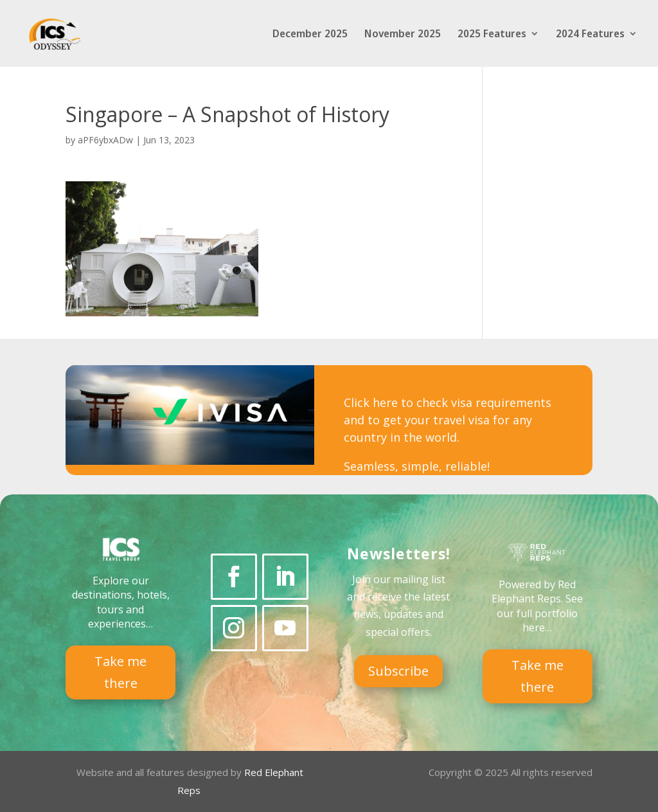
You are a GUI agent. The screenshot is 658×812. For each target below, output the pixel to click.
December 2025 (310, 35)
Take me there (120, 672)
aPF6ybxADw (105, 140)
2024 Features (590, 35)
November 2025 (403, 35)
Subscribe (398, 671)
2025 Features (492, 35)
